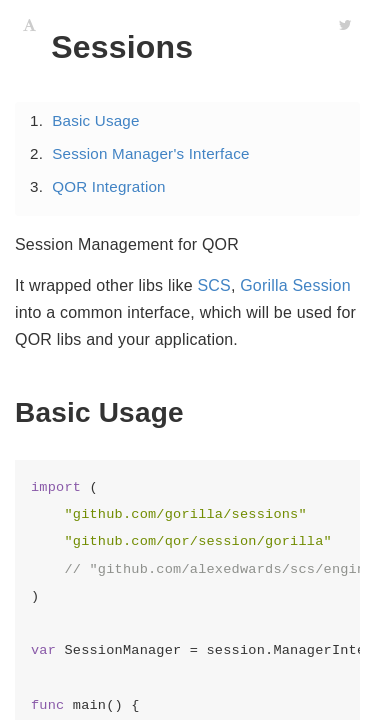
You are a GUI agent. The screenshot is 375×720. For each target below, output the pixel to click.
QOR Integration (109, 186)
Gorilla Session (295, 285)
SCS (214, 285)
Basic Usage (95, 120)
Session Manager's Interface (150, 153)
